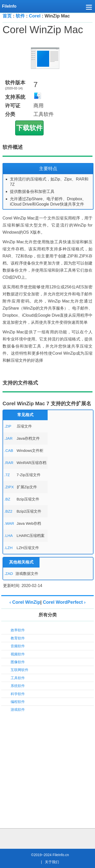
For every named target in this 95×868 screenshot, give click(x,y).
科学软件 (18, 694)
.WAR (9, 523)
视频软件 (18, 654)
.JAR (8, 438)
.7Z (7, 475)
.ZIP (8, 426)
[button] (89, 8)
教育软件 (18, 638)
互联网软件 (20, 670)
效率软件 (18, 630)
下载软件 (29, 128)
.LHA (8, 536)
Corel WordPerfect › (64, 602)
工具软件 (18, 678)
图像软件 (18, 662)
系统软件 (18, 686)
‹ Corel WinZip (25, 602)
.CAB (9, 450)
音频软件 (18, 646)
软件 (20, 16)
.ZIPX (9, 487)
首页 (7, 16)
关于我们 (52, 862)
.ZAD (9, 573)
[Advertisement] (48, 764)
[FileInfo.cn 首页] (11, 6)
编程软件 (18, 702)
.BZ (7, 499)
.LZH (8, 548)
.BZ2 (8, 511)
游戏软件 (18, 710)
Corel (35, 16)
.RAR (9, 463)
